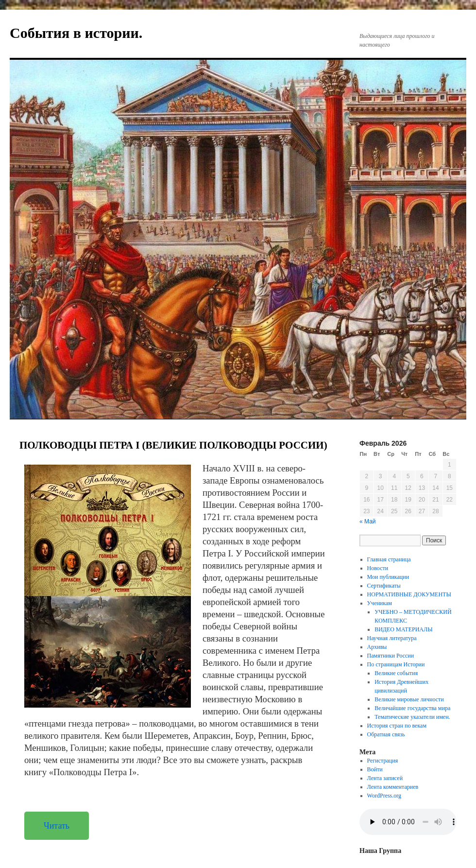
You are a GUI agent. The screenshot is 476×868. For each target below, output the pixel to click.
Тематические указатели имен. (412, 717)
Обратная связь (386, 734)
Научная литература (392, 638)
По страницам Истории (396, 664)
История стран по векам (397, 726)
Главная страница (389, 559)
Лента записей (385, 778)
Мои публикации (388, 577)
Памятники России (391, 656)
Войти (375, 769)
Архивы (377, 647)
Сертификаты (384, 586)
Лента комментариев (393, 787)
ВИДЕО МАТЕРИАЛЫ (403, 629)
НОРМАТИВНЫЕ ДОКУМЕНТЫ (409, 594)
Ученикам (380, 603)
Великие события (396, 673)
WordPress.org (384, 796)
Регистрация (383, 761)
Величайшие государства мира (412, 708)
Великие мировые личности (409, 699)
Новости (378, 568)
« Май (368, 521)
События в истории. (76, 33)
